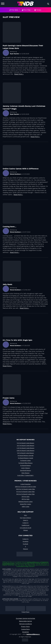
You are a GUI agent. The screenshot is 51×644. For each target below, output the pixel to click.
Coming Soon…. (9, 227)
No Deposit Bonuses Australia (26, 456)
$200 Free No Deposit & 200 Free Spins (25, 487)
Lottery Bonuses (26, 468)
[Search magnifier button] (48, 4)
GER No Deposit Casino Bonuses (25, 451)
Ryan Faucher (14, 54)
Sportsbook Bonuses (26, 470)
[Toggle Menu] (3, 4)
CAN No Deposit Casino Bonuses (25, 448)
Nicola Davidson (15, 174)
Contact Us (25, 523)
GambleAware (26, 525)
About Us (25, 520)
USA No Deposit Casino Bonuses (25, 443)
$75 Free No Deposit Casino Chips (25, 492)
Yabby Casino (25, 507)
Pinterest (26, 549)
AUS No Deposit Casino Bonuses (25, 446)
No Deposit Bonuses (25, 465)
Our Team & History (25, 518)
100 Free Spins (25, 499)
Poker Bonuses (25, 473)
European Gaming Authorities (25, 618)
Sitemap (26, 530)
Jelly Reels (7, 284)
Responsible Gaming (25, 621)
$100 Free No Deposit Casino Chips (25, 489)
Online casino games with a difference (21, 169)
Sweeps (39, 10)
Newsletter (25, 541)
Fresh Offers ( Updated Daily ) (25, 475)
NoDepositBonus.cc (33, 562)
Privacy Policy (25, 627)
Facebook (25, 544)
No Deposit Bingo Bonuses (25, 463)
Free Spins (15, 10)
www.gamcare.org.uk (25, 528)
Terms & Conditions (25, 624)
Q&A (26, 515)
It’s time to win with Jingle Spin (17, 340)
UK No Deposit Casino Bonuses (25, 453)
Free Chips (28, 10)
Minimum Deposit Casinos (25, 502)
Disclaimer (25, 632)
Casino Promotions (25, 484)
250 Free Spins (25, 497)
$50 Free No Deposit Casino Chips (25, 494)
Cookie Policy (25, 629)
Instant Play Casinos (25, 504)
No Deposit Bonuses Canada (25, 458)
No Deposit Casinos (25, 461)
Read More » (19, 74)
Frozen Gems (9, 398)
